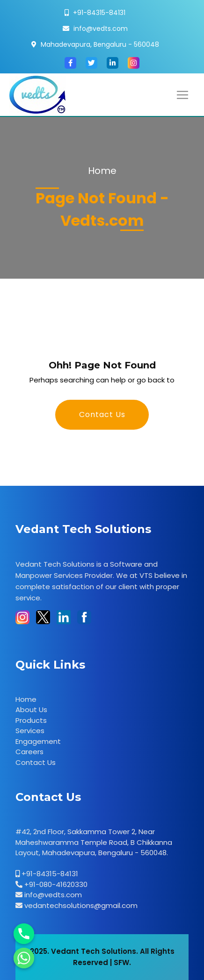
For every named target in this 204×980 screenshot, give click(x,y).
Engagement (38, 741)
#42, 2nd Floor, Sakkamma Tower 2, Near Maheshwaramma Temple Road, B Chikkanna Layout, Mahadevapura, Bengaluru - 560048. (94, 842)
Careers (29, 752)
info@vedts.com (101, 29)
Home (102, 171)
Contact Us (102, 414)
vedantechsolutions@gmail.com (80, 905)
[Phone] (24, 934)
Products (31, 720)
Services (30, 731)
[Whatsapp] (24, 958)
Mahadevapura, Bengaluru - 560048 (100, 44)
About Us (31, 710)
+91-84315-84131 (99, 13)
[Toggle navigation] (182, 95)
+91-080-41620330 (55, 884)
